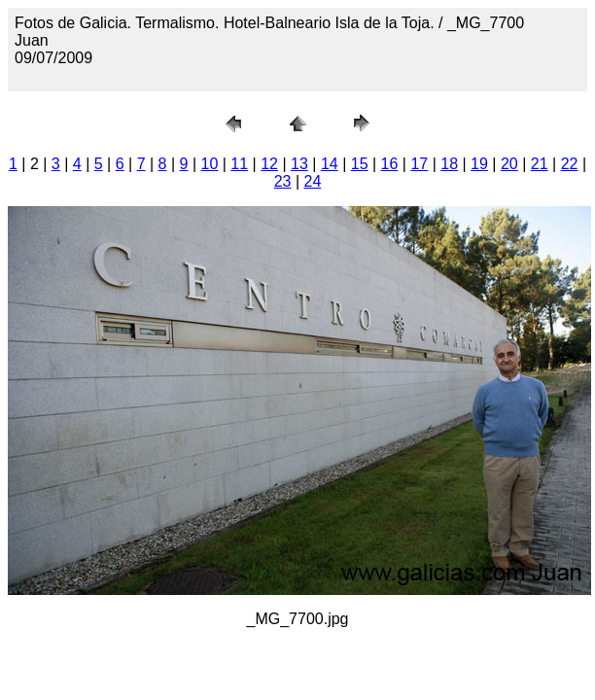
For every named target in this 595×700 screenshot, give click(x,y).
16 (390, 164)
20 (509, 164)
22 (570, 164)
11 (239, 164)
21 (540, 164)
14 (330, 164)
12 (269, 164)
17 (419, 164)
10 (210, 164)
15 (360, 164)
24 (313, 181)
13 (299, 164)
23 (283, 181)
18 (449, 164)
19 (479, 164)
